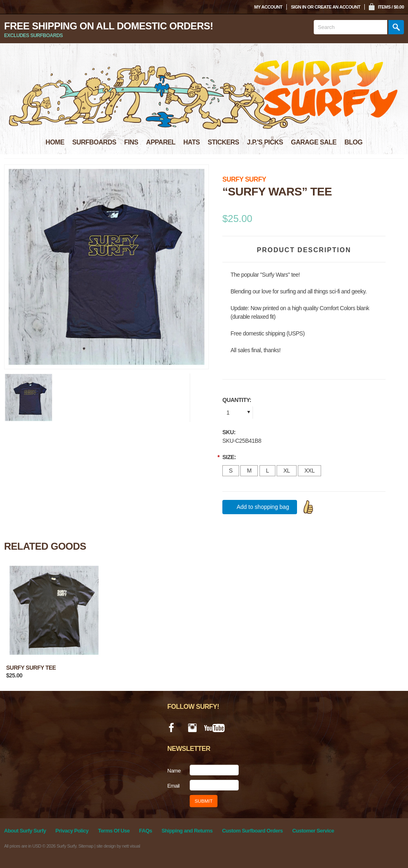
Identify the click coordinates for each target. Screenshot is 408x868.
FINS (131, 142)
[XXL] (309, 471)
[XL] (286, 471)
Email (173, 786)
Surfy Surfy (244, 179)
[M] (249, 471)
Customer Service (313, 831)
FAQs (146, 831)
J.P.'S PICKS (265, 142)
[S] (231, 471)
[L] (267, 471)
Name (174, 771)
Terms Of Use (114, 831)
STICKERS (223, 142)
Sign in (298, 7)
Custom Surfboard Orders (252, 831)
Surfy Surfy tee (31, 668)
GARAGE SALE (314, 142)
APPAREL (161, 142)
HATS (191, 142)
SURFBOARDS (94, 142)
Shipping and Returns (187, 831)
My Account (268, 7)
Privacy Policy (72, 831)
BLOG (353, 142)
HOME (55, 142)
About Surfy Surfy (25, 831)
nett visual (131, 846)
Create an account (337, 7)
